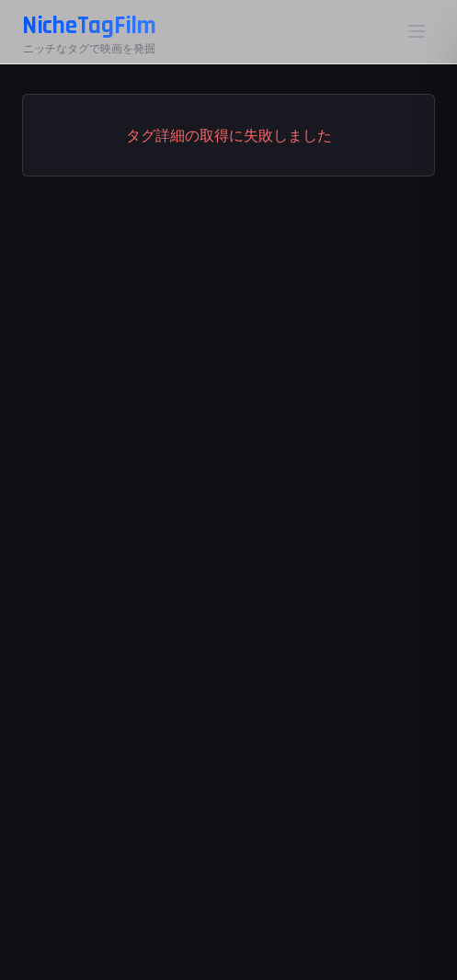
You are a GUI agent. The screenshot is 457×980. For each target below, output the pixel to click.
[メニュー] (417, 31)
